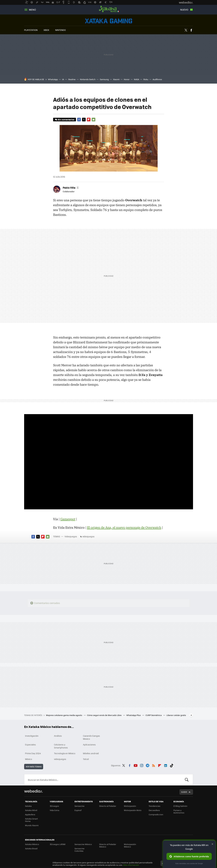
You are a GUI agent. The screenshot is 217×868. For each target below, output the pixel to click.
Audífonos (157, 79)
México (29, 759)
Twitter (186, 30)
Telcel (86, 759)
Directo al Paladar (108, 806)
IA (63, 79)
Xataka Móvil (31, 810)
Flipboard (89, 120)
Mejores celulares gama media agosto (64, 715)
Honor (127, 79)
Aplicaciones (89, 745)
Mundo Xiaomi (32, 825)
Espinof (78, 810)
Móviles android (91, 753)
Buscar (187, 780)
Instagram (142, 765)
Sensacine (79, 806)
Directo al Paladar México (108, 845)
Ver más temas (34, 767)
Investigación (32, 736)
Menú (32, 10)
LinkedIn (166, 765)
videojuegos (88, 536)
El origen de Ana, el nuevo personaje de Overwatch (124, 527)
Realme (72, 79)
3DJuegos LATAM (58, 844)
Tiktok (172, 765)
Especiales (30, 745)
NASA (136, 79)
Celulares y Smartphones (61, 746)
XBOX (46, 30)
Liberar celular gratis (176, 715)
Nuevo (184, 10)
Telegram (147, 765)
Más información (131, 865)
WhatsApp (53, 79)
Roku (146, 79)
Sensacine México (83, 844)
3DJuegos (54, 806)
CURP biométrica (154, 715)
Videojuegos (109, 21)
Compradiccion (156, 814)
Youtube (136, 765)
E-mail (93, 120)
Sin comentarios (66, 119)
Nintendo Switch (88, 79)
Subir (184, 792)
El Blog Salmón (180, 806)
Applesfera (30, 814)
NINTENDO (60, 30)
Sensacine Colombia (79, 850)
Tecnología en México (65, 753)
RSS (154, 765)
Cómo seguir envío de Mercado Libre (105, 715)
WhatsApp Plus (134, 715)
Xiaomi (116, 79)
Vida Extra (55, 810)
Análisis (58, 736)
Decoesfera (154, 810)
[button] (71, 188)
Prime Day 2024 (33, 753)
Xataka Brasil (31, 848)
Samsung (104, 79)
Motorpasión (130, 806)
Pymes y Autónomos (179, 811)
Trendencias (154, 806)
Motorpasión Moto (133, 810)
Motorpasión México (130, 845)
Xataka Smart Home (31, 820)
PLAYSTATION (31, 30)
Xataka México (109, 9)
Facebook (191, 30)
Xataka (28, 806)
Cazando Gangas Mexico (91, 737)
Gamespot (68, 519)
